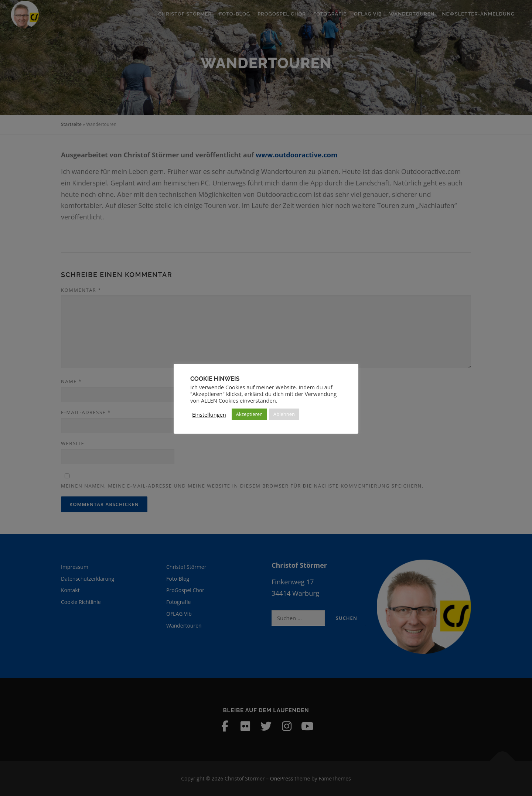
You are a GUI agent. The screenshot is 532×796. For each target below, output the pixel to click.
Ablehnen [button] (284, 414)
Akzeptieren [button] (249, 414)
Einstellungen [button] (209, 414)
